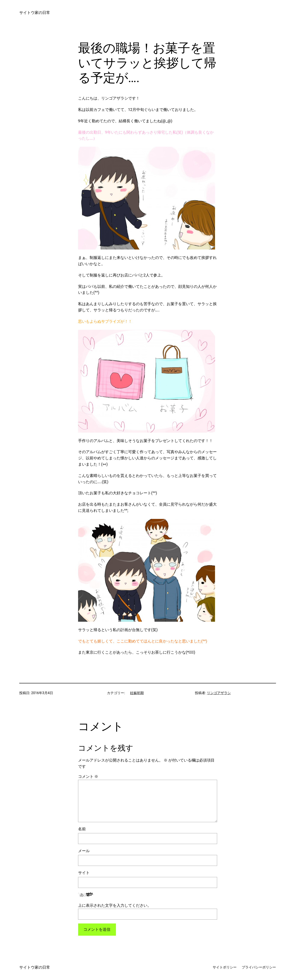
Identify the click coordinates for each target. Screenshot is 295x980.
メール (84, 851)
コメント (88, 776)
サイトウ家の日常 (35, 13)
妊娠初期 (137, 693)
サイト (84, 873)
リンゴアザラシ (219, 693)
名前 (82, 829)
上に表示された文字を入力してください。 (115, 905)
